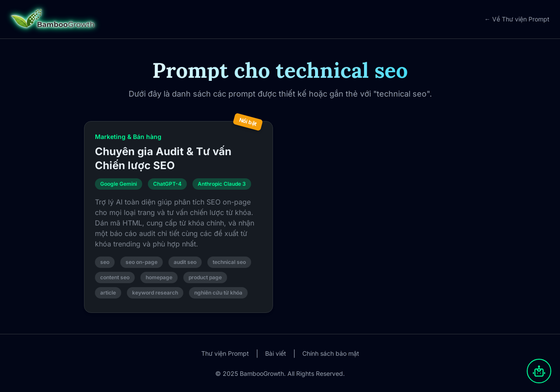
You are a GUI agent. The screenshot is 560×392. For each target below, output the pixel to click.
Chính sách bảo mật (331, 353)
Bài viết (276, 353)
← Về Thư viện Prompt (517, 19)
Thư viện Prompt (225, 353)
